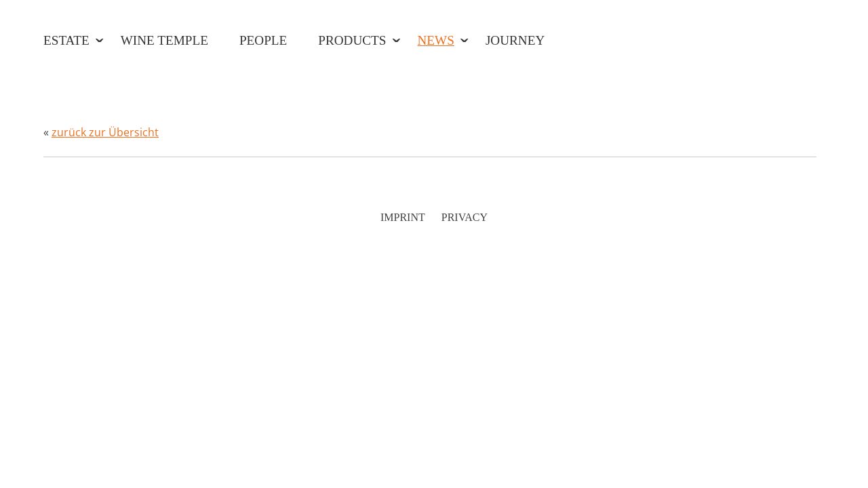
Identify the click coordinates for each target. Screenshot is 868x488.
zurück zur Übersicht (105, 132)
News (436, 40)
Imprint (403, 217)
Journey (515, 40)
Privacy (465, 217)
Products (352, 40)
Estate (66, 40)
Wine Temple (164, 40)
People (263, 40)
